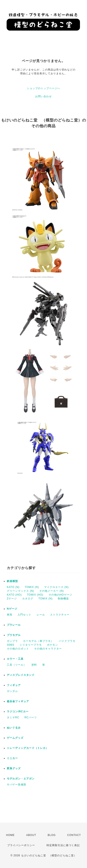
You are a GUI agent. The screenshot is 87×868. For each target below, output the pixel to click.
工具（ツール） (17, 665)
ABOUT (31, 835)
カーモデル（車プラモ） (38, 641)
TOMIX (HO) (35, 595)
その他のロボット (18, 649)
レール (41, 615)
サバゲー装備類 (17, 785)
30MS (11, 645)
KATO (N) (13, 587)
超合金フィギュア (18, 701)
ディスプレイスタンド (21, 675)
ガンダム (12, 691)
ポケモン (52, 645)
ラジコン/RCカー (18, 712)
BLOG (52, 835)
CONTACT (74, 835)
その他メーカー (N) (51, 591)
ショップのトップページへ (43, 88)
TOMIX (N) (32, 587)
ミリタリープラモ (31, 645)
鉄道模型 (12, 581)
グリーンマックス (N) (20, 591)
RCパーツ (31, 717)
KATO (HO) (14, 595)
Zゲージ (12, 599)
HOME (10, 835)
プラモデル (14, 635)
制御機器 (63, 599)
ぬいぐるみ (14, 728)
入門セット (24, 615)
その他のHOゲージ (60, 595)
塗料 (34, 665)
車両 (10, 615)
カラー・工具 (15, 659)
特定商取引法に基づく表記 (63, 845)
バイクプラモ (67, 641)
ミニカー (12, 758)
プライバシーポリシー (21, 845)
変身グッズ (14, 768)
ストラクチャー (60, 615)
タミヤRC (13, 717)
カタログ (28, 599)
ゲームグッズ (15, 738)
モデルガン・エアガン (21, 779)
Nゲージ (12, 609)
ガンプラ (12, 641)
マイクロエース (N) (56, 587)
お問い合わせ (43, 96)
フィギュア (14, 685)
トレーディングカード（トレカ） (28, 748)
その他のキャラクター (48, 649)
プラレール (14, 625)
